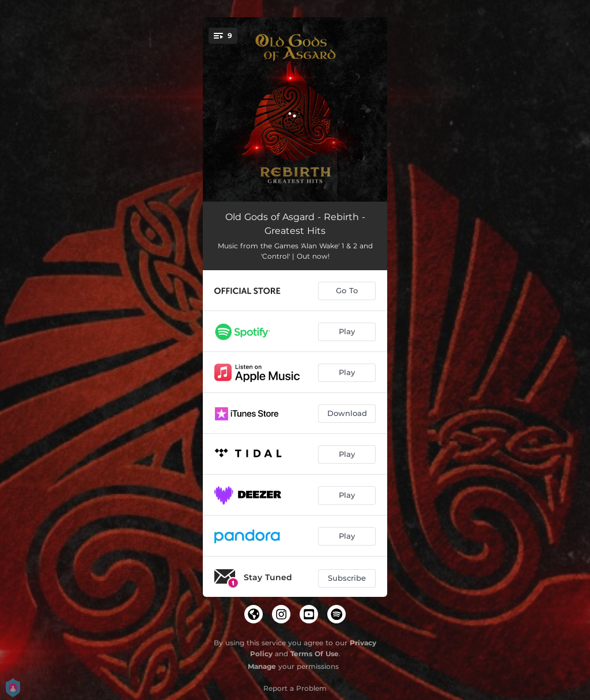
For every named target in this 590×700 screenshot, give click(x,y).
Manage (262, 666)
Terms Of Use (315, 654)
